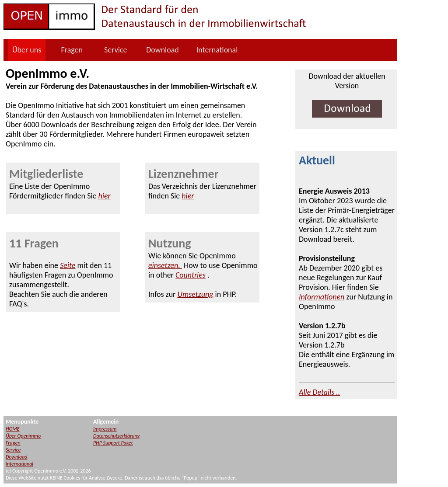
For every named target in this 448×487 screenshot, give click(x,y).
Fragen (72, 50)
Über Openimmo (23, 436)
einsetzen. (165, 265)
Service (116, 50)
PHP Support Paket (113, 443)
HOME (12, 429)
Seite (68, 265)
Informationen (322, 297)
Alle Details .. (319, 392)
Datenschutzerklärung (117, 436)
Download (163, 50)
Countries (191, 275)
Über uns (27, 50)
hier (105, 196)
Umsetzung (195, 294)
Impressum (105, 429)
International (217, 50)
